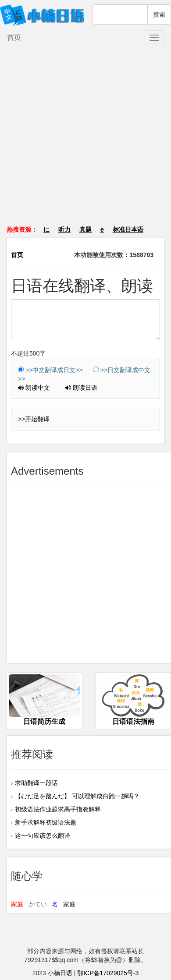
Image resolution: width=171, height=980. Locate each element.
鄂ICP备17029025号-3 (108, 973)
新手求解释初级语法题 (46, 822)
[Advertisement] (86, 143)
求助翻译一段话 (36, 783)
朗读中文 (34, 388)
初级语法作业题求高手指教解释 (58, 809)
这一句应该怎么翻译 (43, 835)
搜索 (159, 14)
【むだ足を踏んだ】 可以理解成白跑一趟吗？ (77, 796)
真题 (85, 229)
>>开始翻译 (34, 419)
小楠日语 (60, 973)
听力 (64, 229)
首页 (14, 37)
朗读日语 (81, 388)
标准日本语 (128, 229)
